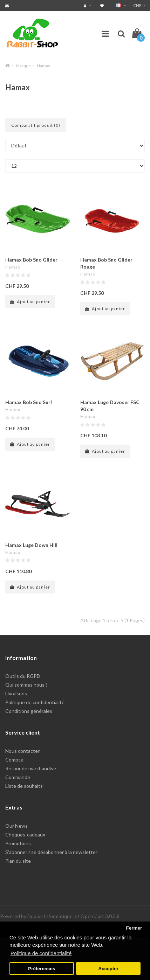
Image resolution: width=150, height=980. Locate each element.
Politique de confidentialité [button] (41, 953)
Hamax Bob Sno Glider (31, 260)
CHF (139, 5)
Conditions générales (29, 711)
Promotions (18, 843)
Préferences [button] (42, 969)
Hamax (43, 66)
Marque (23, 66)
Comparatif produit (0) (36, 125)
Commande (18, 777)
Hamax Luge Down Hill (31, 545)
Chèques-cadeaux (25, 835)
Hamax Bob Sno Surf (29, 402)
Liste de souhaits (24, 786)
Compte (14, 760)
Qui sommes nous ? (26, 685)
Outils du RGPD (23, 676)
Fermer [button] (134, 928)
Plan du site (18, 861)
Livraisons (16, 693)
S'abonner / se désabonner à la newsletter (51, 852)
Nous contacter (22, 751)
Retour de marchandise (31, 768)
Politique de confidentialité (35, 702)
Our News (16, 826)
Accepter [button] (108, 969)
